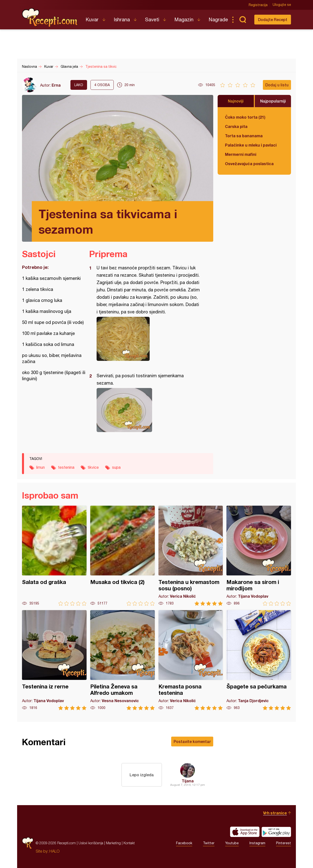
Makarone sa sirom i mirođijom (259, 556)
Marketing (113, 843)
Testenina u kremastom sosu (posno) (191, 556)
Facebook (184, 843)
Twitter (209, 843)
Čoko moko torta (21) (245, 117)
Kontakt (129, 843)
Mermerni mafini (241, 154)
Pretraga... (243, 20)
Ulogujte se (282, 5)
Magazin (184, 19)
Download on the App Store (245, 832)
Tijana (188, 781)
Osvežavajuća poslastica (249, 164)
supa (116, 467)
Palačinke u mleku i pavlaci (251, 145)
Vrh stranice (275, 813)
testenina (66, 467)
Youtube (232, 843)
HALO (54, 851)
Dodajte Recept (273, 19)
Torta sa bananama (244, 136)
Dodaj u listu (277, 85)
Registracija (258, 5)
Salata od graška (54, 556)
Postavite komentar (192, 741)
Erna (56, 85)
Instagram (257, 843)
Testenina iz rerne (54, 660)
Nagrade (218, 19)
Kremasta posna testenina (191, 660)
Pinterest (284, 843)
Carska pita (236, 126)
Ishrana (122, 19)
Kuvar (92, 19)
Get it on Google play (276, 832)
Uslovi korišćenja (91, 843)
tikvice (93, 467)
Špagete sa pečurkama (259, 660)
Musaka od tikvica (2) (123, 556)
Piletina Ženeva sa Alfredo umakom (123, 660)
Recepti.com (50, 18)
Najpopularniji (273, 101)
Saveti (152, 19)
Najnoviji (236, 101)
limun (40, 467)
